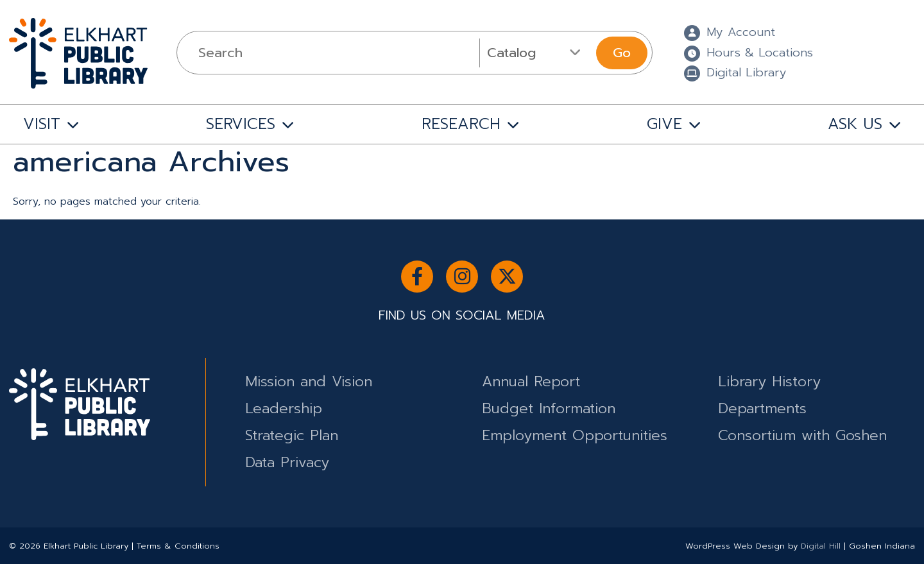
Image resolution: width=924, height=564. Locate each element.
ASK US (855, 124)
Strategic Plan (292, 435)
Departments (762, 408)
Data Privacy (287, 462)
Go (622, 53)
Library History (769, 381)
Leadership (284, 408)
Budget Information (549, 408)
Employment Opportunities (575, 435)
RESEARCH (461, 124)
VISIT (42, 124)
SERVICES (241, 124)
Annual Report (531, 381)
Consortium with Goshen (802, 435)
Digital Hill (821, 546)
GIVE (664, 124)
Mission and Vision (309, 381)
